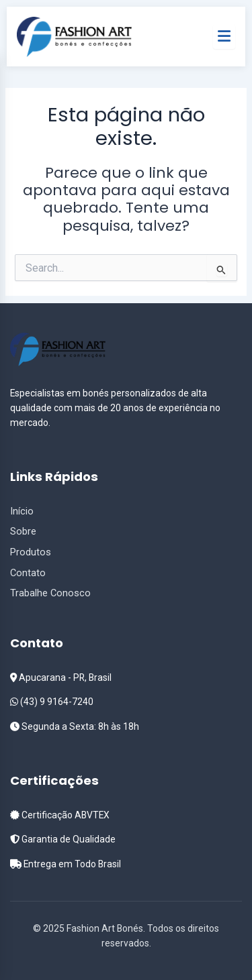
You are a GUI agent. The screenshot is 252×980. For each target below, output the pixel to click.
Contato (28, 573)
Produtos (31, 552)
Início (22, 511)
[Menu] (224, 36)
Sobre (23, 531)
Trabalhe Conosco (50, 593)
